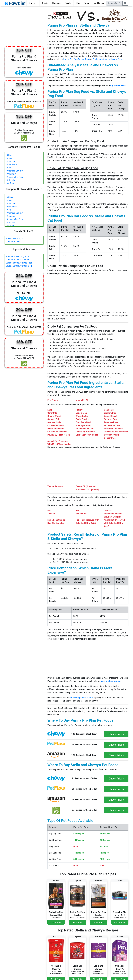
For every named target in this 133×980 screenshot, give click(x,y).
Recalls (68, 3)
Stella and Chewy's (14, 239)
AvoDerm (11, 183)
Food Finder (98, 3)
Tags (86, 3)
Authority (11, 180)
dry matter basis (118, 86)
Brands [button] (32, 3)
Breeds (45, 3)
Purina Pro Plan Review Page (77, 59)
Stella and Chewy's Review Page (107, 59)
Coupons (56, 3)
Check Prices (116, 734)
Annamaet (11, 174)
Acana (10, 158)
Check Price (56, 923)
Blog (78, 3)
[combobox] (115, 3)
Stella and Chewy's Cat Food (19, 266)
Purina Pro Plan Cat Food (17, 260)
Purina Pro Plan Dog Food (18, 257)
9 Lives (10, 155)
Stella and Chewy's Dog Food (19, 263)
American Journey (15, 171)
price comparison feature (82, 698)
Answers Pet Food (15, 177)
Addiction (11, 161)
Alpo (9, 168)
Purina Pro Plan (13, 242)
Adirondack (12, 165)
